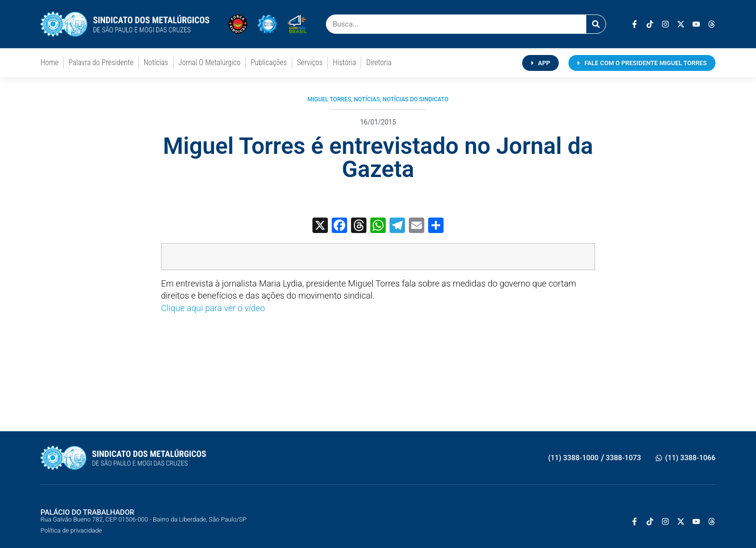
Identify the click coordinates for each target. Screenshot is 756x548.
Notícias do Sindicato (415, 99)
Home (49, 62)
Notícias (156, 62)
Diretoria (379, 62)
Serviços (310, 62)
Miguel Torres (329, 99)
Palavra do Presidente (101, 62)
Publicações (269, 62)
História (344, 62)
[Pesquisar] (596, 24)
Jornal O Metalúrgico (209, 62)
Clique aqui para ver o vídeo (213, 308)
